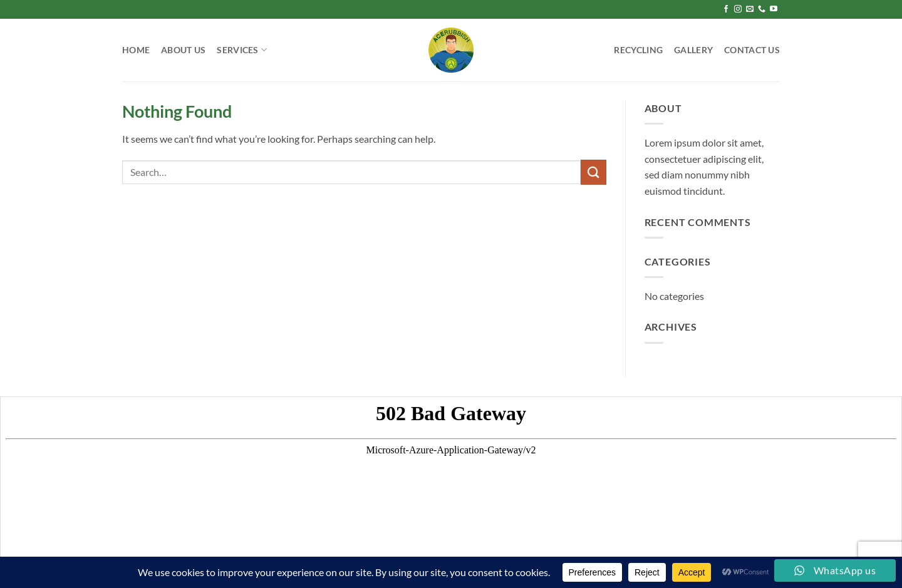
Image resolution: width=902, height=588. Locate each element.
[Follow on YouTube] (774, 9)
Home (136, 50)
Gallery (693, 50)
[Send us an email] (750, 9)
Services (242, 50)
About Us (183, 50)
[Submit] (593, 172)
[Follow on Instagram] (738, 9)
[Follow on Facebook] (726, 9)
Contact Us (752, 50)
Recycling (638, 50)
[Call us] (762, 9)
